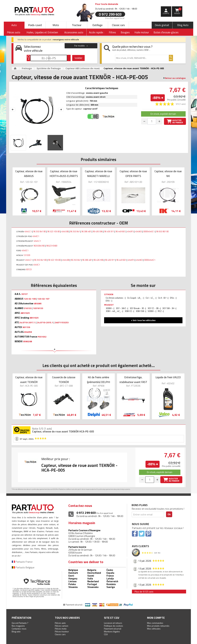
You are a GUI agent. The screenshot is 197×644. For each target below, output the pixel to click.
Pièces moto (61, 629)
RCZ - (160, 311)
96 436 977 (109, 231)
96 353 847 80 (39, 231)
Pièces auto (60, 623)
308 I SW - (141, 311)
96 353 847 (75, 231)
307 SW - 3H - (169, 308)
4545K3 (138, 231)
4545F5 (130, 231)
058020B (28, 341)
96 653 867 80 (162, 231)
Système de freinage (49, 68)
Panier (178, 11)
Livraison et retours (113, 623)
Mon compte (156, 618)
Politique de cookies (114, 626)
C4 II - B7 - (163, 298)
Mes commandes (155, 623)
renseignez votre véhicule (66, 40)
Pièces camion (62, 626)
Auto (14, 25)
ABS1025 (25, 313)
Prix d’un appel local (115, 18)
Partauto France (22, 562)
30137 (24, 294)
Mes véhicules (154, 629)
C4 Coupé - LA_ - (135, 298)
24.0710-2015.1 (45, 322)
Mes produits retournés (158, 626)
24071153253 (62, 322)
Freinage (27, 68)
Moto (56, 25)
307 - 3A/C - (122, 308)
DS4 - (173, 298)
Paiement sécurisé (113, 629)
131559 (27, 255)
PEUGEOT (109, 305)
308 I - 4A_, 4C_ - (114, 311)
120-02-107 (43, 299)
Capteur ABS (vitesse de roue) (83, 68)
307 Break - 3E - (138, 308)
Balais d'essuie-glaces (166, 32)
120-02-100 (30, 299)
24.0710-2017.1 (27, 322)
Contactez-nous (19, 629)
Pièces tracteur (62, 631)
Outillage (97, 25)
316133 (28, 308)
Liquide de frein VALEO (168, 377)
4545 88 (65, 231)
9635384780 (39, 246)
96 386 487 (86, 231)
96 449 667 (120, 231)
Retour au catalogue (175, 78)
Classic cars (118, 25)
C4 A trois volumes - (115, 298)
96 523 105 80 (53, 231)
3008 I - (110, 308)
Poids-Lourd (35, 25)
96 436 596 (98, 231)
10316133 (38, 308)
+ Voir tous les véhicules (143, 320)
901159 (26, 327)
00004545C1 (149, 231)
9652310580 (52, 246)
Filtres (112, 32)
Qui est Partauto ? (20, 623)
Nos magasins (18, 626)
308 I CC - (129, 311)
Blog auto (16, 631)
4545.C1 (28, 231)
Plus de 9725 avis (144, 592)
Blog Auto (183, 25)
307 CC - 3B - (154, 308)
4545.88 (66, 260)
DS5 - (109, 301)
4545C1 (36, 236)
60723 (29, 269)
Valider (78, 58)
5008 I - (152, 311)
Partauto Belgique (23, 567)
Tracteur (77, 25)
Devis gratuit (162, 25)
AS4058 (28, 332)
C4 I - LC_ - (151, 298)
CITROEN (109, 294)
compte (166, 13)
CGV (106, 634)
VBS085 (38, 304)
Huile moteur (142, 32)
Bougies (125, 32)
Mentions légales (112, 631)
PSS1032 (42, 337)
